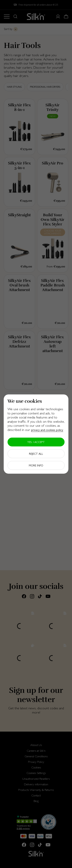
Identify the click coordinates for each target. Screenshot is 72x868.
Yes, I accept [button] (36, 442)
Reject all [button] (36, 454)
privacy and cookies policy (47, 430)
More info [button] (36, 465)
